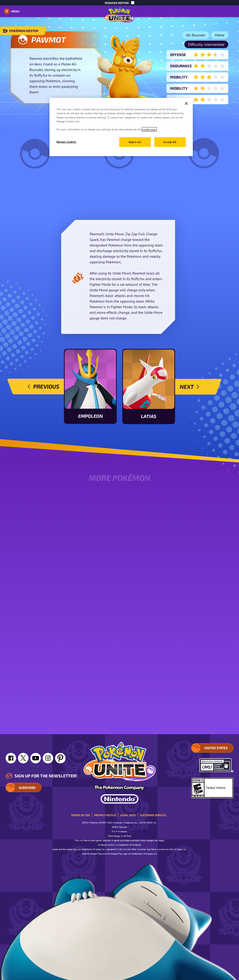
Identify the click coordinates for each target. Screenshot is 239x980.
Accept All (170, 142)
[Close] (186, 104)
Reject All (135, 142)
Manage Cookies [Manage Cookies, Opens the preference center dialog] (66, 142)
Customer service (153, 815)
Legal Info (128, 815)
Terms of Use (81, 815)
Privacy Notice (105, 815)
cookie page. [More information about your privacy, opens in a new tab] (149, 129)
